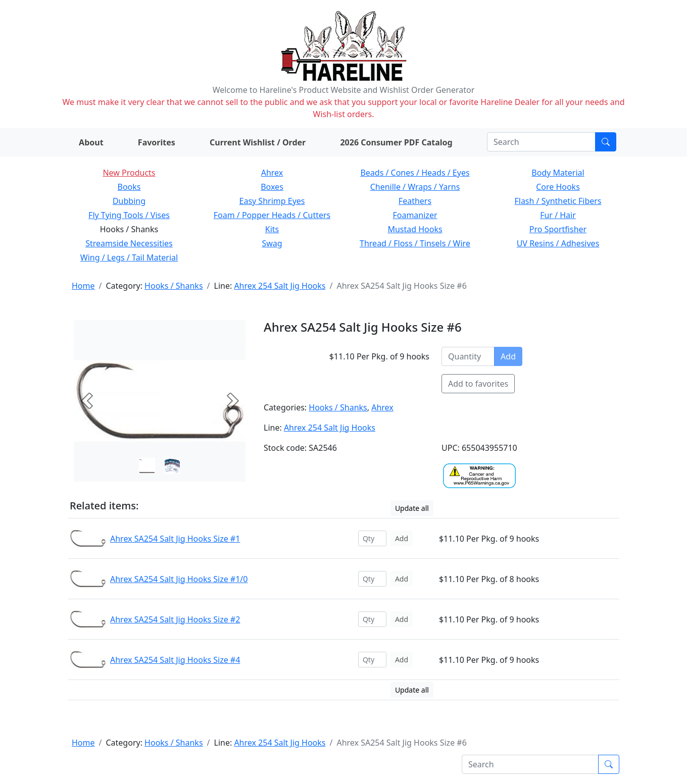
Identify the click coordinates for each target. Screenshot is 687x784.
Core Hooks (558, 187)
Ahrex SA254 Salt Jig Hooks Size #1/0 (179, 579)
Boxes (272, 187)
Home (83, 286)
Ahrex (272, 173)
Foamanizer (415, 215)
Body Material (558, 173)
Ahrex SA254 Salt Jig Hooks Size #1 (175, 539)
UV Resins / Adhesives (558, 243)
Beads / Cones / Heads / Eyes (415, 173)
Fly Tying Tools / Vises (129, 215)
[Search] (541, 142)
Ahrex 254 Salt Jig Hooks (280, 286)
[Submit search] (606, 142)
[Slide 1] (172, 466)
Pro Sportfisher (558, 229)
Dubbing (129, 201)
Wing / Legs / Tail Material (129, 257)
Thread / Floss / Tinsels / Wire (415, 243)
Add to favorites (478, 384)
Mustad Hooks (415, 229)
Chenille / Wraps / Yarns (415, 187)
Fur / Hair (558, 215)
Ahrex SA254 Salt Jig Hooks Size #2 (175, 619)
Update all (412, 508)
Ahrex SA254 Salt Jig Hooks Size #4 (175, 660)
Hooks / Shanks (174, 286)
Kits (272, 229)
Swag (272, 243)
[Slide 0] (147, 466)
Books (129, 187)
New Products (129, 173)
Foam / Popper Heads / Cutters (272, 215)
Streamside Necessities (129, 243)
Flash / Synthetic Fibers (558, 201)
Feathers (415, 201)
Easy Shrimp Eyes (272, 201)
